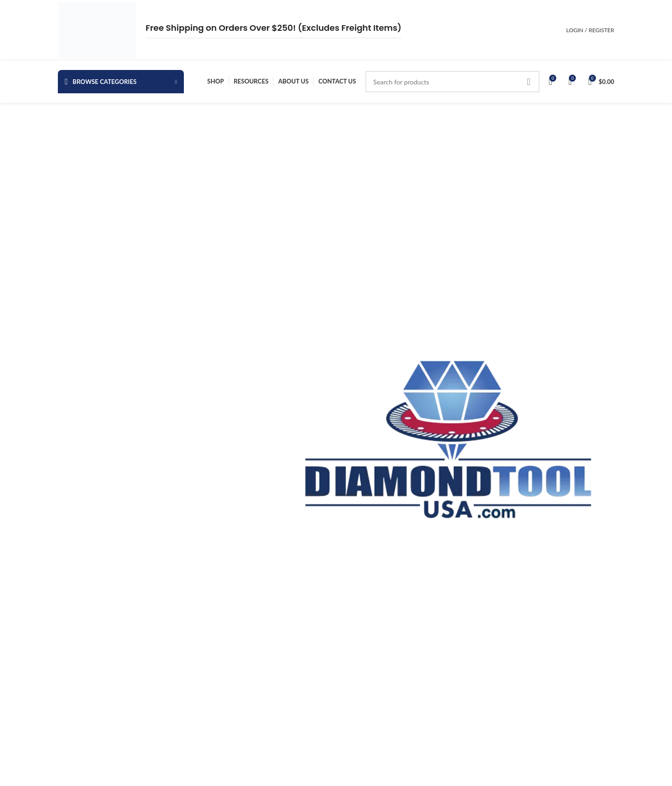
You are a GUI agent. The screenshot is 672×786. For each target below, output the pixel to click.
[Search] (452, 82)
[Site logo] (97, 30)
